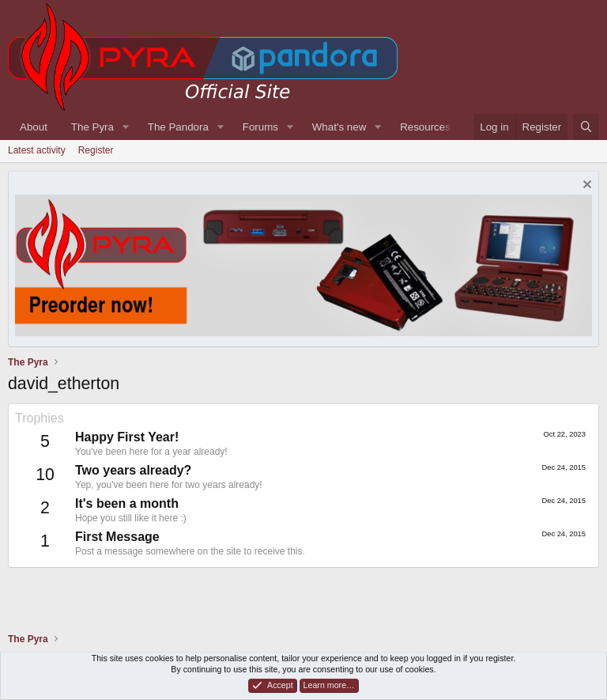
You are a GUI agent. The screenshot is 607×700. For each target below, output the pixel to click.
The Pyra (92, 127)
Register (96, 150)
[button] (126, 127)
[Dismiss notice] (585, 186)
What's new (339, 127)
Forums (260, 127)
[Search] (586, 127)
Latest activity (37, 150)
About (34, 127)
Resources (425, 127)
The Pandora (178, 127)
